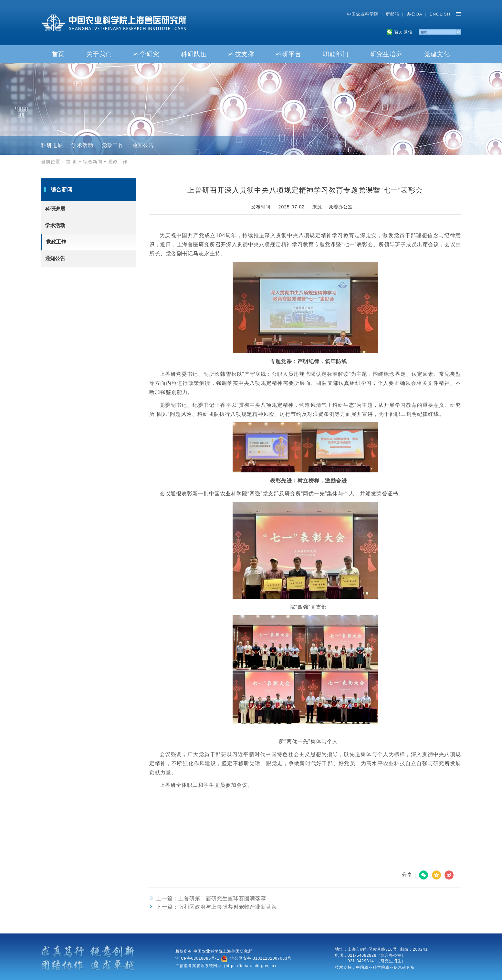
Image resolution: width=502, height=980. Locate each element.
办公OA (415, 14)
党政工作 (113, 145)
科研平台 (288, 54)
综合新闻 (95, 162)
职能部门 (336, 54)
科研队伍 (194, 54)
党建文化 (437, 54)
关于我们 (99, 54)
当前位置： (53, 162)
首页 (58, 54)
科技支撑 (241, 54)
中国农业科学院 (363, 14)
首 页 (74, 162)
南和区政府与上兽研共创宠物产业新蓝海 (217, 907)
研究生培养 (386, 54)
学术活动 (82, 145)
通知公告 (143, 145)
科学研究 (146, 54)
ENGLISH (440, 14)
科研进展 (52, 145)
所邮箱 (392, 14)
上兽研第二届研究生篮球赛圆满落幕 (211, 898)
